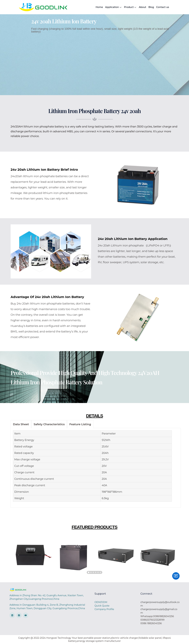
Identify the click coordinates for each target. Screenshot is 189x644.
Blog (151, 7)
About (142, 7)
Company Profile (104, 609)
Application (113, 7)
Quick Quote (102, 606)
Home (99, 7)
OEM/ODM (101, 602)
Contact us (163, 7)
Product (130, 7)
